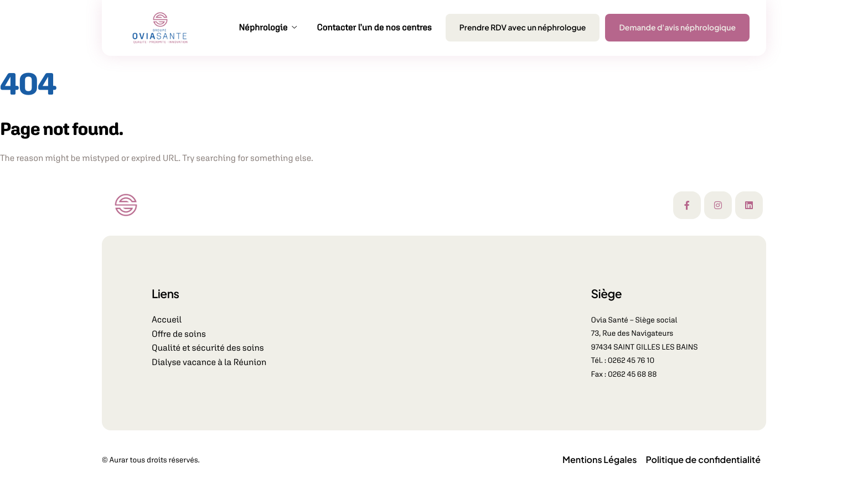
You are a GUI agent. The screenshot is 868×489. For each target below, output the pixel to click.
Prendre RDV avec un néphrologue (523, 28)
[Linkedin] (749, 205)
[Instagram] (718, 205)
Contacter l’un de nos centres (374, 28)
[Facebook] (687, 205)
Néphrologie (268, 28)
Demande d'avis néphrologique (677, 28)
